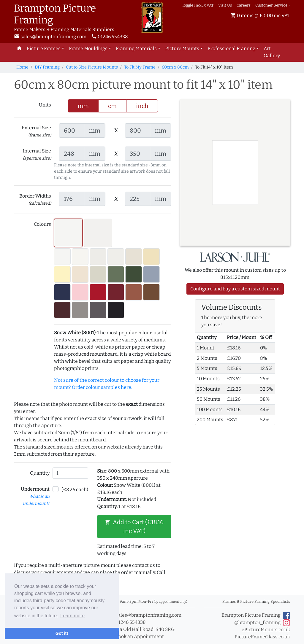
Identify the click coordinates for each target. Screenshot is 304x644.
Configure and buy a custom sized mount (235, 289)
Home (22, 67)
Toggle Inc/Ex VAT (198, 5)
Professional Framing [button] (231, 49)
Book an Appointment (136, 636)
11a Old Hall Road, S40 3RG (142, 629)
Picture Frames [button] (44, 49)
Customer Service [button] (271, 5)
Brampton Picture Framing (256, 616)
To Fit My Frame (140, 67)
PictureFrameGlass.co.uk (262, 637)
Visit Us (225, 5)
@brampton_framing (262, 623)
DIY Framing (47, 67)
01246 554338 (110, 37)
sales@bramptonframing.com (50, 37)
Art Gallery (272, 52)
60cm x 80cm (175, 67)
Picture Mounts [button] (182, 49)
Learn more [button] (72, 616)
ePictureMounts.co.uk (266, 630)
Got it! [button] (62, 633)
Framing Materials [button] (136, 49)
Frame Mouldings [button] (88, 49)
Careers (244, 5)
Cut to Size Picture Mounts (92, 67)
